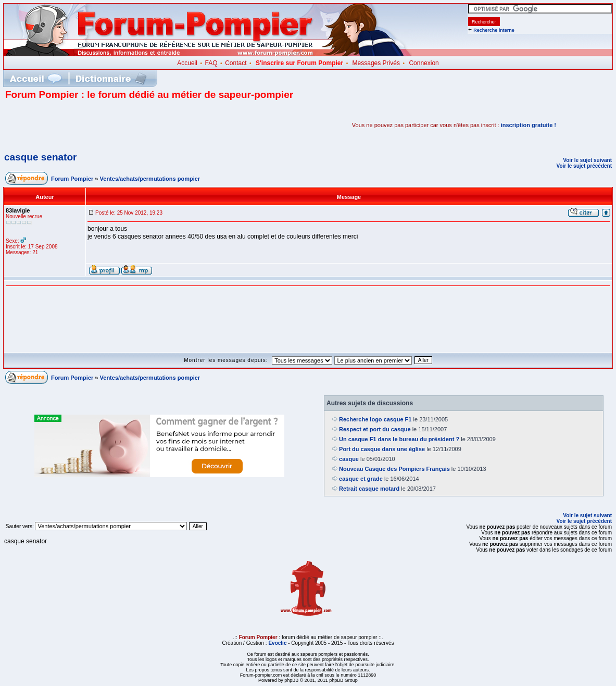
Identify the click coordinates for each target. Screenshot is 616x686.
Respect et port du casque (375, 429)
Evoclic (277, 643)
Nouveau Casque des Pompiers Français (394, 469)
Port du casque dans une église (382, 449)
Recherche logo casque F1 (375, 419)
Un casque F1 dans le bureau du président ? (399, 439)
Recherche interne (494, 30)
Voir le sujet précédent (584, 166)
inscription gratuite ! (529, 125)
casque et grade (361, 479)
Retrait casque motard (369, 489)
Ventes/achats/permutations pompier (150, 179)
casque (349, 459)
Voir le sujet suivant (587, 160)
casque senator (40, 157)
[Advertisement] (127, 125)
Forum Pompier (72, 179)
